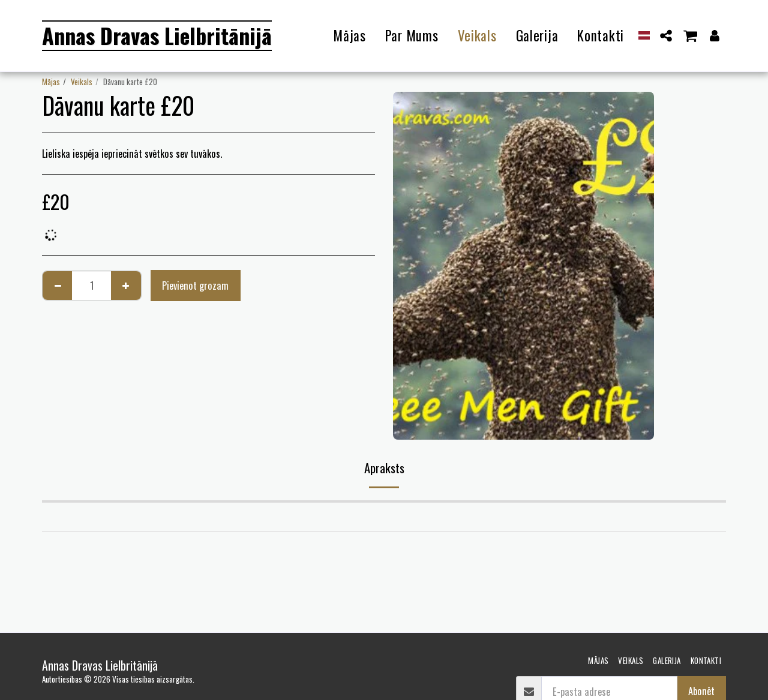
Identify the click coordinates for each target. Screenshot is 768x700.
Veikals (82, 82)
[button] (666, 36)
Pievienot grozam (195, 285)
